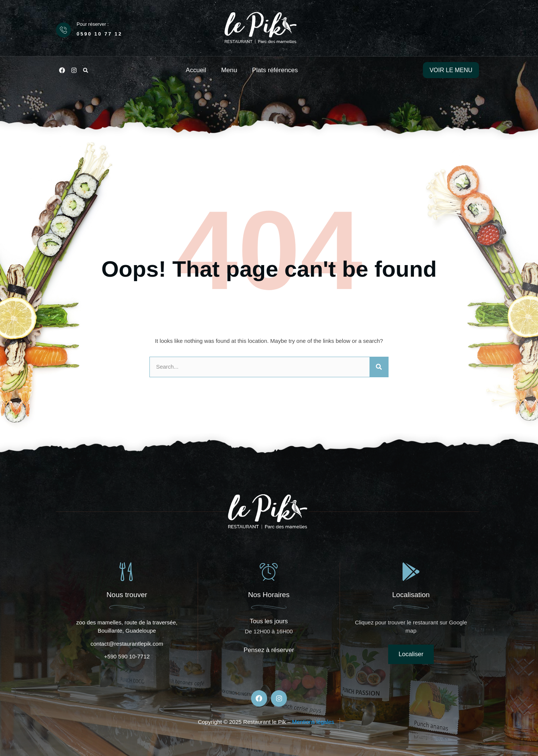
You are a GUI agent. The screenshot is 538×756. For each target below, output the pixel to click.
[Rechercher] (379, 367)
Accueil (196, 70)
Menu (229, 70)
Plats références (275, 70)
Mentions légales (313, 722)
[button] (86, 70)
